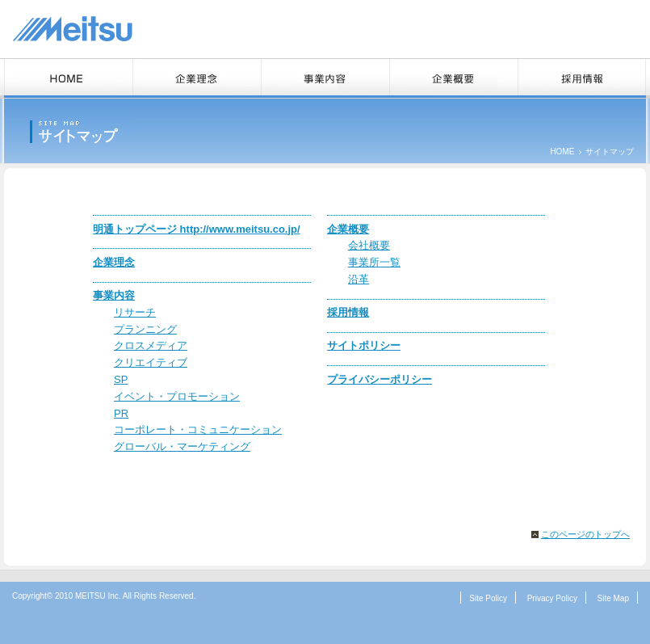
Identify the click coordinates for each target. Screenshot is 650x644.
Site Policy (488, 598)
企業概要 (348, 229)
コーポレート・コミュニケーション (198, 429)
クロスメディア (151, 345)
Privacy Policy (552, 598)
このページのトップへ (585, 534)
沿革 (359, 279)
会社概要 (369, 245)
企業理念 (114, 262)
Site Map (613, 598)
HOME (562, 152)
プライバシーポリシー (380, 379)
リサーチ (135, 312)
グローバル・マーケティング (182, 446)
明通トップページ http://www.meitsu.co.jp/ (197, 229)
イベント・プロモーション (177, 396)
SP (121, 379)
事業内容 (114, 295)
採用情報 (348, 312)
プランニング (145, 329)
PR (121, 413)
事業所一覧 (374, 262)
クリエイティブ (151, 362)
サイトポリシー (364, 345)
